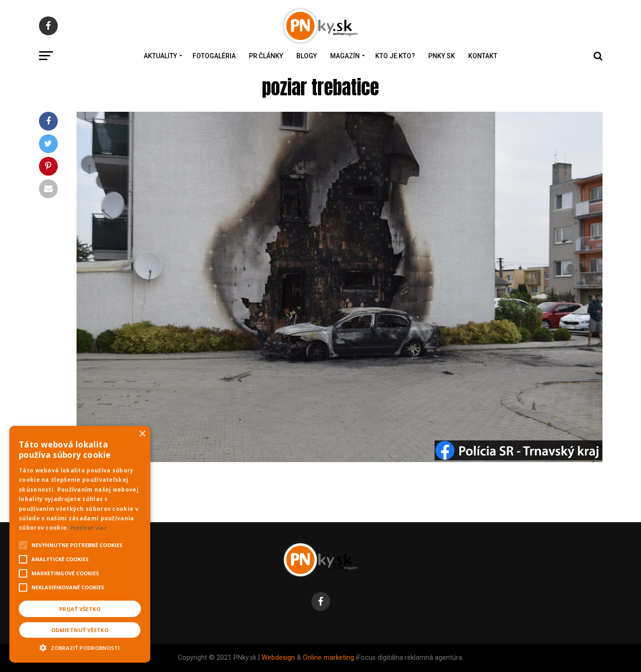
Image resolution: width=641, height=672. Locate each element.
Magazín (345, 56)
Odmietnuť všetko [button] (80, 630)
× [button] (142, 434)
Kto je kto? (395, 56)
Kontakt (483, 56)
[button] (80, 647)
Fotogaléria (214, 56)
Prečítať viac (89, 528)
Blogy (307, 56)
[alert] (80, 544)
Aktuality (160, 56)
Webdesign (278, 658)
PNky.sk (442, 56)
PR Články (266, 56)
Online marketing (328, 658)
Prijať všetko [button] (80, 609)
